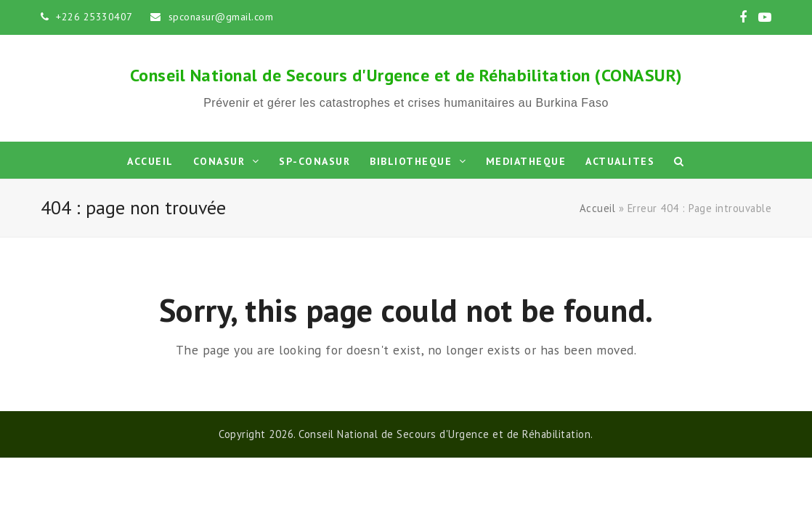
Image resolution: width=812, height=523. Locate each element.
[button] (679, 161)
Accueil (598, 208)
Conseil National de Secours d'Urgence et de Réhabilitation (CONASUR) (406, 75)
